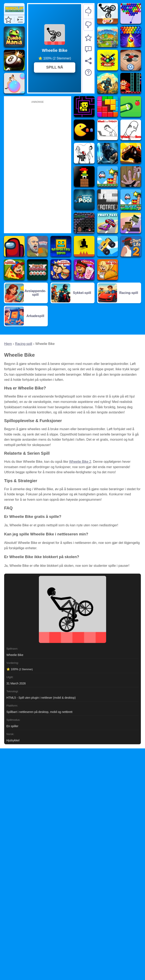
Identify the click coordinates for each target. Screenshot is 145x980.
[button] (8, 20)
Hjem (8, 344)
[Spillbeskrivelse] (88, 72)
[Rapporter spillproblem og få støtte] (88, 49)
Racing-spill (24, 344)
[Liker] (88, 12)
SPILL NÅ (55, 67)
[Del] (88, 61)
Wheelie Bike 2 (80, 462)
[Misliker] (88, 25)
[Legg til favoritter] (88, 38)
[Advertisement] (37, 166)
